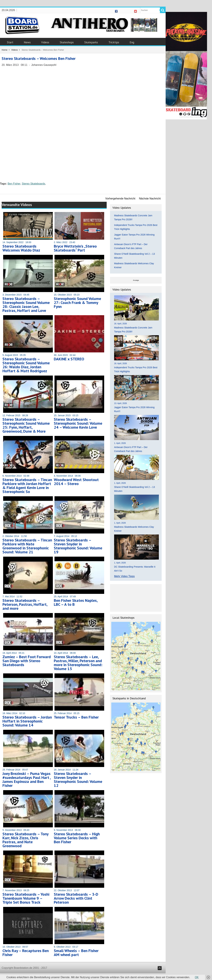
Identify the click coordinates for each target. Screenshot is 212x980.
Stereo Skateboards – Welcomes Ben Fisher (39, 58)
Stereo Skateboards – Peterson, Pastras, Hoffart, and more (25, 604)
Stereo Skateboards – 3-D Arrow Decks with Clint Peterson (76, 898)
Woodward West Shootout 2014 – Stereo (76, 482)
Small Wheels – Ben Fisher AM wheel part (76, 953)
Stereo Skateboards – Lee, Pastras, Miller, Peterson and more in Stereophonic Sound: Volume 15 (78, 663)
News (27, 42)
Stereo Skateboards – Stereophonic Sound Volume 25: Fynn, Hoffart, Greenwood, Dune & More (26, 425)
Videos (45, 42)
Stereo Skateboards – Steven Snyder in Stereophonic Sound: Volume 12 (78, 779)
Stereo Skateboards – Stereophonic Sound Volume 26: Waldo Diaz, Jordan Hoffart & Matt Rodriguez (26, 365)
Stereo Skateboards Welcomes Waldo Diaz (21, 248)
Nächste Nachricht (150, 199)
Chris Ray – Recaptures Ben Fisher (26, 953)
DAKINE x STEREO (69, 359)
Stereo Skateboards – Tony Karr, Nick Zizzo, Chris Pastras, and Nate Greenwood (25, 840)
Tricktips (114, 42)
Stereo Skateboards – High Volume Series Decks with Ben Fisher (77, 838)
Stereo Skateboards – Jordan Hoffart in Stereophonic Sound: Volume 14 (27, 721)
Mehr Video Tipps (124, 576)
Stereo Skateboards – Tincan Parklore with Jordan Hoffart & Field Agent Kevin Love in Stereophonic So (27, 486)
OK (197, 977)
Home (5, 50)
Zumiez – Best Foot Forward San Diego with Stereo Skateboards (27, 661)
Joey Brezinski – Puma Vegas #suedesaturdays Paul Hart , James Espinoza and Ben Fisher (26, 779)
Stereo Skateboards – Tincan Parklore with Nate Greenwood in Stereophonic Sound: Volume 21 (27, 546)
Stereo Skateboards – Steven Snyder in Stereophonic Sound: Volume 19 (78, 546)
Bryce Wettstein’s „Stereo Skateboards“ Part (75, 248)
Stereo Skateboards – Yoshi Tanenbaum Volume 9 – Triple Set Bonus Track (26, 898)
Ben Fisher (14, 184)
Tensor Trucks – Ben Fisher (76, 717)
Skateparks (91, 42)
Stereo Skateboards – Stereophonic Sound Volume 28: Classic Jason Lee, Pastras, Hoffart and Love (26, 305)
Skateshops (67, 42)
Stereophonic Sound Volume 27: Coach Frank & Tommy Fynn (77, 303)
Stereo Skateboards (33, 184)
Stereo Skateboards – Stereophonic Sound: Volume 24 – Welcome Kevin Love (78, 423)
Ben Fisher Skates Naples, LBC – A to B (76, 602)
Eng (132, 42)
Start (10, 42)
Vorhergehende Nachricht (120, 199)
